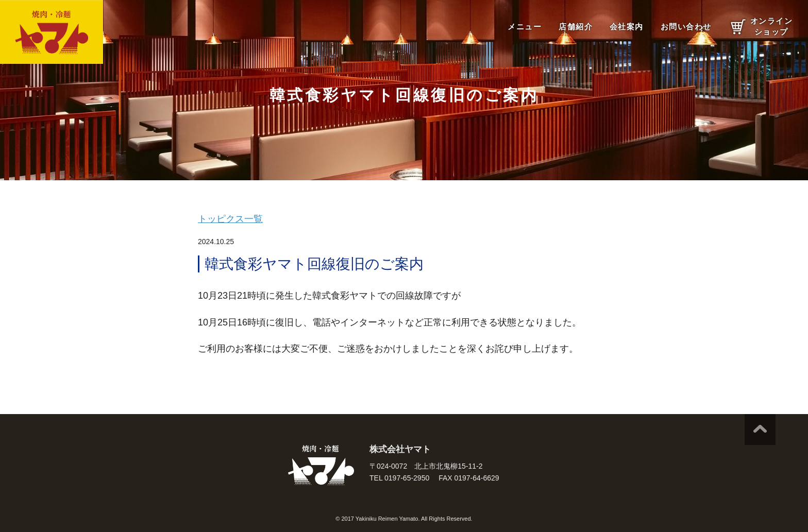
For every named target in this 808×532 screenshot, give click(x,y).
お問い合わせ (686, 27)
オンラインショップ (772, 26)
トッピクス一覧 (230, 219)
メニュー (525, 27)
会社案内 (627, 27)
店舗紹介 (576, 27)
